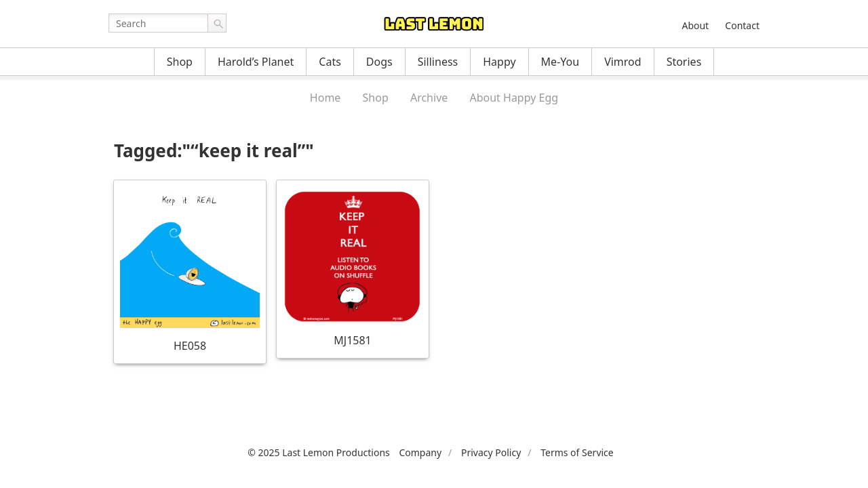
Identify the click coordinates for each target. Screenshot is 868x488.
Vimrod (623, 62)
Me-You (560, 62)
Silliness (438, 62)
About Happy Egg (514, 98)
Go (217, 23)
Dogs (379, 62)
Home (325, 98)
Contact (742, 25)
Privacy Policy (491, 452)
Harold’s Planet (256, 62)
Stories (684, 62)
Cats (330, 62)
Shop (180, 62)
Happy (499, 62)
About (695, 25)
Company (420, 452)
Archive (429, 98)
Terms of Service (577, 452)
